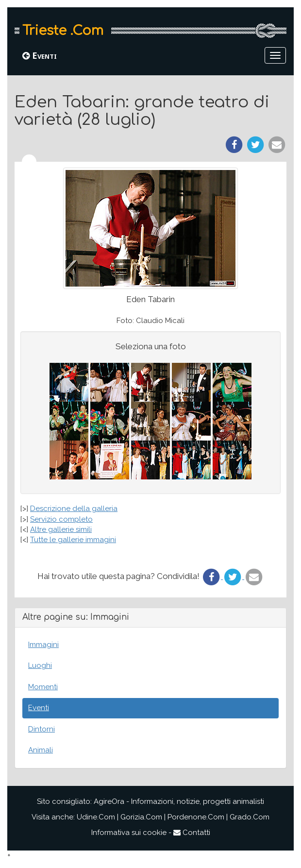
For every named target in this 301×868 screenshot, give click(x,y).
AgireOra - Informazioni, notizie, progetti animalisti (179, 801)
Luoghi (40, 665)
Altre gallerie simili (61, 529)
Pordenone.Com (196, 817)
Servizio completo (61, 519)
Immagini (43, 645)
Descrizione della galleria (74, 509)
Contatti (192, 833)
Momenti (43, 687)
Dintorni (42, 729)
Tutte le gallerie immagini (73, 540)
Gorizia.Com (141, 817)
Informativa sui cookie (129, 833)
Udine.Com (96, 817)
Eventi (40, 55)
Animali (41, 750)
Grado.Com (250, 817)
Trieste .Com (63, 31)
